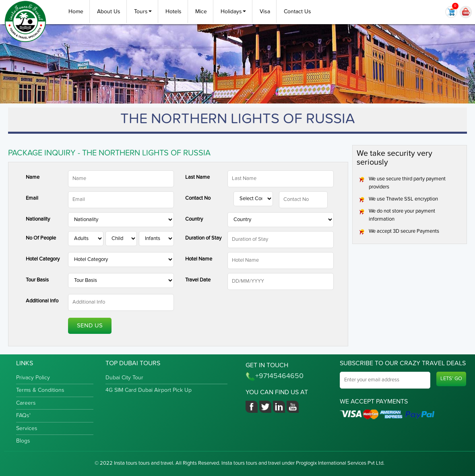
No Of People (41, 238)
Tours (143, 12)
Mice (201, 12)
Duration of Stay (203, 238)
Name (33, 177)
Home (76, 12)
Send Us (90, 326)
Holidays (233, 12)
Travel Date (198, 280)
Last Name (197, 177)
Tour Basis (37, 280)
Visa (265, 12)
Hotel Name (199, 259)
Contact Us (297, 12)
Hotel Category (43, 259)
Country (194, 219)
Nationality (38, 219)
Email (32, 198)
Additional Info (42, 301)
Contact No (198, 198)
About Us (109, 12)
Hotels (173, 12)
